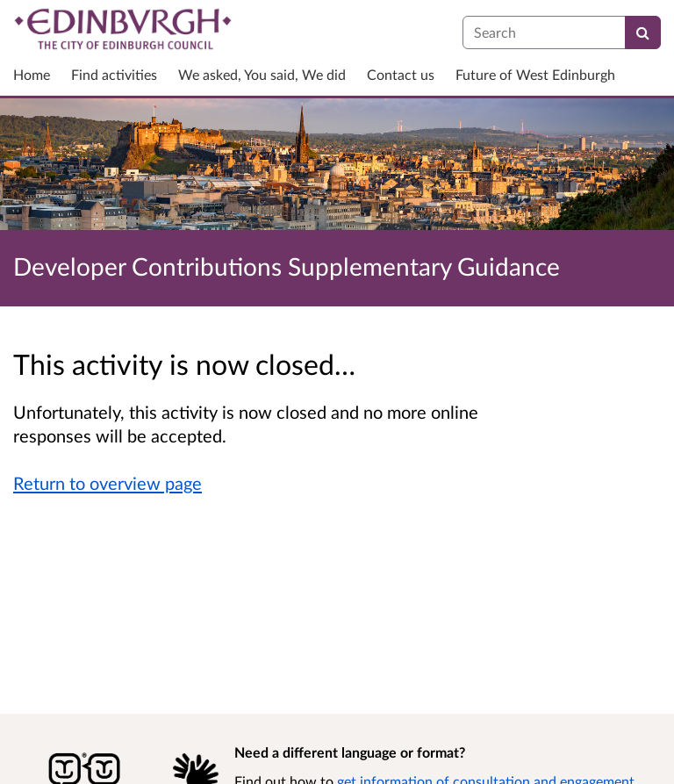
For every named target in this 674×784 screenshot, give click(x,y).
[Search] (643, 32)
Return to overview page (108, 483)
